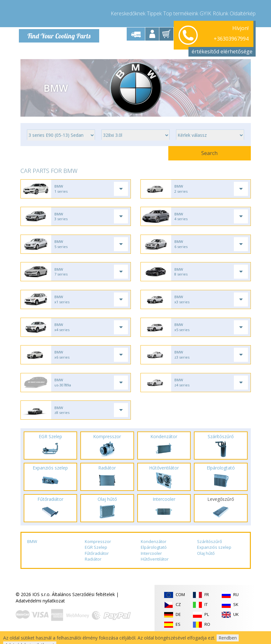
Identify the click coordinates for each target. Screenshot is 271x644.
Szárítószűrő (210, 551)
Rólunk (220, 13)
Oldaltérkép (243, 13)
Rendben (228, 638)
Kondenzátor (154, 551)
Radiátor (93, 569)
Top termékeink (181, 13)
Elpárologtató (154, 557)
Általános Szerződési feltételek (83, 604)
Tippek (154, 13)
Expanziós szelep (214, 557)
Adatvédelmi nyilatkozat (40, 611)
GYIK (205, 13)
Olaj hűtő (206, 563)
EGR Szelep (96, 557)
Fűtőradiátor (97, 563)
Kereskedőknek (128, 13)
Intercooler (151, 563)
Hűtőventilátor (155, 569)
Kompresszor (98, 551)
